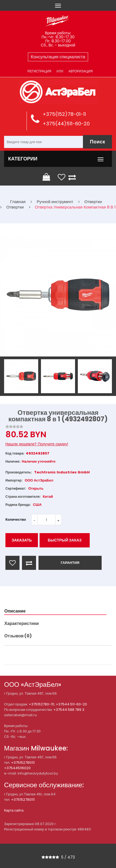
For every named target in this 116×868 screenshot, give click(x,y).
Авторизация (80, 71)
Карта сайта (14, 810)
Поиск (97, 142)
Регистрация (39, 71)
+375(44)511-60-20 (66, 124)
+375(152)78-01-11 (64, 114)
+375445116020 (17, 768)
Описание (15, 611)
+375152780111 (23, 763)
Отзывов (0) (18, 636)
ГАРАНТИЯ (70, 563)
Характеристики (22, 623)
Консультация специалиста (58, 57)
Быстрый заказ (65, 540)
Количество (16, 519)
